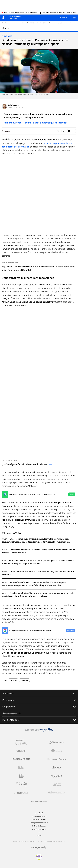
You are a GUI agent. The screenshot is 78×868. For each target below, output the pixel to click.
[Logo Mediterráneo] (39, 801)
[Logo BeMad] (21, 776)
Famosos (13, 680)
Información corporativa (39, 816)
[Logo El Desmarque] (21, 759)
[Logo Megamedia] (40, 847)
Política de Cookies (39, 826)
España (15, 23)
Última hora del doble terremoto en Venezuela (20, 13)
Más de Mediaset (39, 720)
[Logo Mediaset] (39, 732)
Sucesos (52, 23)
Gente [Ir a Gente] (6, 28)
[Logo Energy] (57, 768)
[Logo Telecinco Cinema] (21, 784)
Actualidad (39, 693)
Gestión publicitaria (39, 829)
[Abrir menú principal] (74, 18)
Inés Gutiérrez (14, 105)
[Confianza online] (39, 859)
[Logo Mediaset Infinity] (21, 742)
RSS (39, 832)
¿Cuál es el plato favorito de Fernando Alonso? (27, 464)
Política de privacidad (39, 819)
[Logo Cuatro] (21, 751)
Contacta (39, 836)
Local (22, 23)
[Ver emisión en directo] (64, 18)
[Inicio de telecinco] (3, 18)
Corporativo (39, 707)
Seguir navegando (39, 713)
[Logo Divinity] (57, 751)
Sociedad (30, 23)
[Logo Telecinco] (57, 742)
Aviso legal (39, 813)
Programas (39, 700)
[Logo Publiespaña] (57, 793)
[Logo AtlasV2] (21, 793)
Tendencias (7, 36)
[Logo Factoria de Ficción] (57, 759)
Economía (68, 23)
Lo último (6, 23)
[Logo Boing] (21, 768)
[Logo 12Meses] (57, 784)
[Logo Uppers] (57, 776)
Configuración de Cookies (39, 823)
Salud (60, 23)
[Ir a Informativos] (14, 18)
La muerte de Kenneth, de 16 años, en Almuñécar (60, 13)
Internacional (41, 23)
